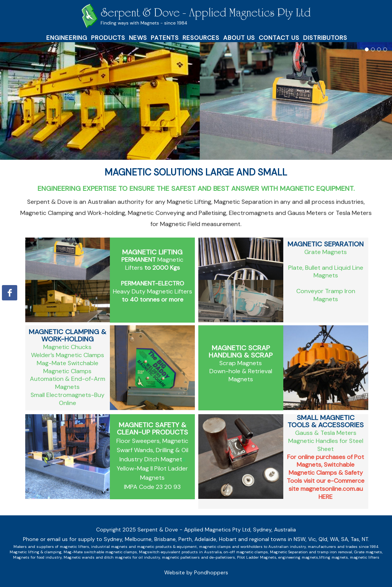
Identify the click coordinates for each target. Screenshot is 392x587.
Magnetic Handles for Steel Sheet (326, 445)
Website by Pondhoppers (196, 572)
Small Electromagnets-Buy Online (68, 399)
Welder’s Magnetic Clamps (68, 355)
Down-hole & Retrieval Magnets (241, 375)
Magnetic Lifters (152, 264)
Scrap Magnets (241, 363)
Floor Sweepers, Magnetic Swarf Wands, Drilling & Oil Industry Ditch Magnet (152, 450)
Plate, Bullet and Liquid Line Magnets (326, 272)
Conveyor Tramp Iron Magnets (326, 295)
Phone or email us (45, 539)
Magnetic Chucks (67, 347)
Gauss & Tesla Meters (326, 433)
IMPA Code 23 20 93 (152, 487)
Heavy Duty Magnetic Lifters (153, 291)
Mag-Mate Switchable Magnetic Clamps (68, 367)
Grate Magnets (326, 252)
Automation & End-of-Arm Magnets (68, 383)
